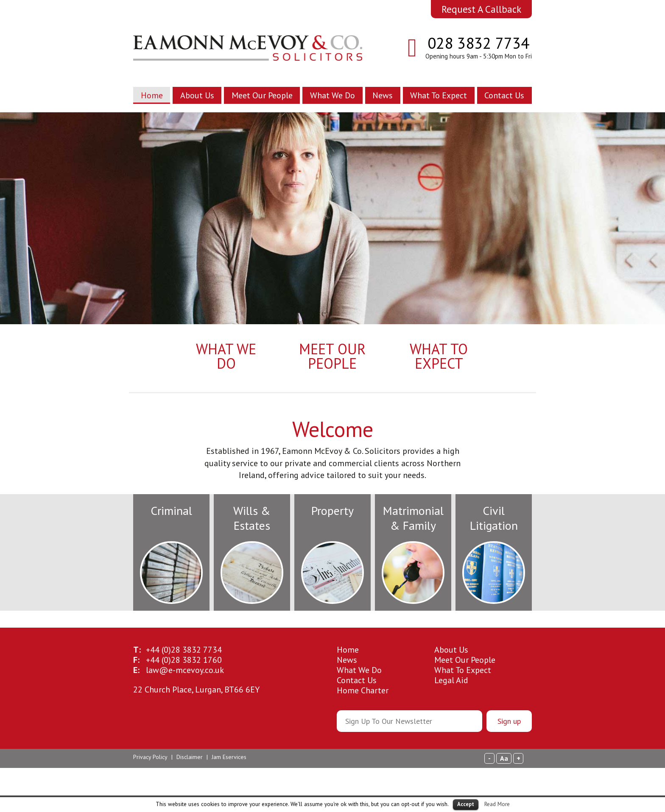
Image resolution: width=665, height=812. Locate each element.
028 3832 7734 (478, 43)
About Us (197, 95)
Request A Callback (481, 9)
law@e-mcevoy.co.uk (185, 670)
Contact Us (504, 95)
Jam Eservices (229, 757)
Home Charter (363, 690)
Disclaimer (190, 757)
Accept (466, 804)
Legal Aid (451, 680)
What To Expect (439, 95)
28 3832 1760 (184, 660)
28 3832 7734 (184, 650)
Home (152, 95)
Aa (504, 758)
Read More (497, 804)
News (383, 95)
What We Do (332, 95)
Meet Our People (262, 95)
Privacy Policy (150, 757)
